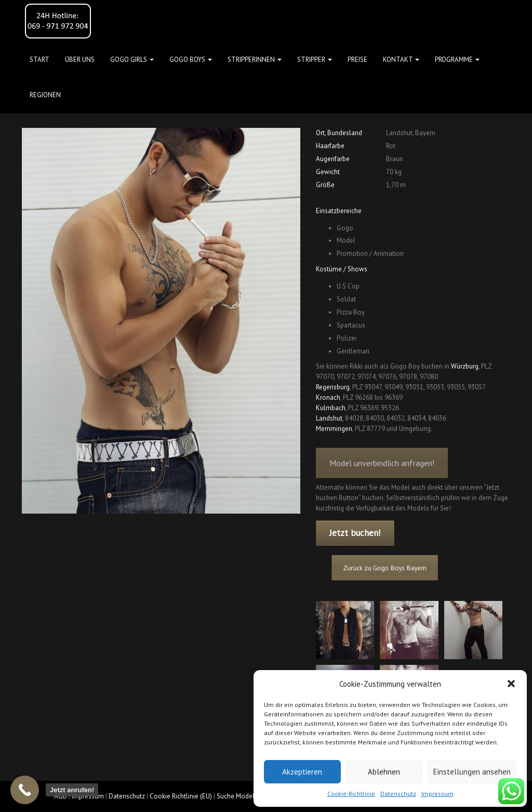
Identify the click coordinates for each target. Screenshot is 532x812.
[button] (511, 684)
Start (39, 60)
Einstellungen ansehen (472, 772)
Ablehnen (384, 772)
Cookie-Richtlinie (351, 794)
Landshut (329, 418)
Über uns (80, 60)
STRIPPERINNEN (255, 60)
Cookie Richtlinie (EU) (181, 796)
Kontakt (401, 60)
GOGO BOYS (191, 60)
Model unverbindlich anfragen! (382, 470)
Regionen (45, 95)
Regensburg (333, 387)
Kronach (328, 397)
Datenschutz (398, 794)
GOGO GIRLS (132, 60)
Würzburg (465, 366)
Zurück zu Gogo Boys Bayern (391, 567)
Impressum (437, 794)
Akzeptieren (302, 772)
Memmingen (334, 429)
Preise (357, 60)
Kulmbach (331, 408)
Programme (457, 60)
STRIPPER (315, 60)
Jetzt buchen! (355, 533)
